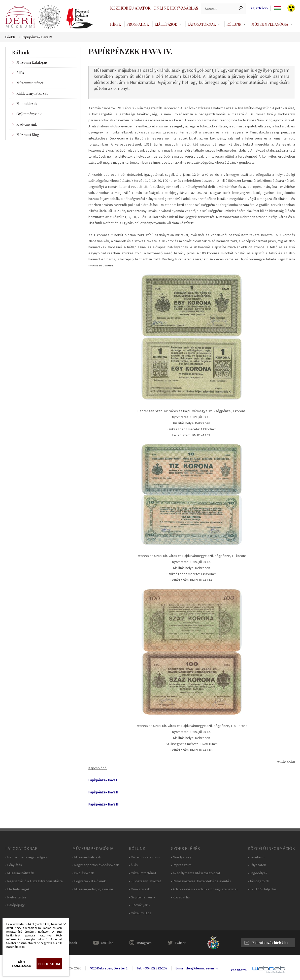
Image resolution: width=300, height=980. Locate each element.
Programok (138, 24)
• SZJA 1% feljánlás (262, 889)
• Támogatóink (258, 881)
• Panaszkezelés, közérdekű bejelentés (201, 881)
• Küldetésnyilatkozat (145, 881)
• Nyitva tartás (16, 897)
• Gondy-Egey (181, 857)
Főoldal (11, 37)
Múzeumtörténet (30, 83)
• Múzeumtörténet (142, 873)
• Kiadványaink (140, 905)
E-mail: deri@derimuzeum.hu (197, 968)
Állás (20, 73)
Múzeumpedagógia (270, 24)
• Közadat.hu (180, 897)
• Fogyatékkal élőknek (89, 881)
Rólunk (234, 24)
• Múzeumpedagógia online (93, 889)
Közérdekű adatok (130, 8)
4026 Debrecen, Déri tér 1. (109, 968)
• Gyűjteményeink (142, 897)
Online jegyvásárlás (176, 8)
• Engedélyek (258, 873)
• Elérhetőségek (18, 889)
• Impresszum (181, 865)
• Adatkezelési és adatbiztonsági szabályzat (204, 889)
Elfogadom (49, 964)
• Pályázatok (257, 865)
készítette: (239, 970)
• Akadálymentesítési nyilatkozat (195, 873)
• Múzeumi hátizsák (20, 873)
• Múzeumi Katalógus (144, 857)
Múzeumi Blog (28, 135)
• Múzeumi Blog (140, 913)
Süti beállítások (22, 964)
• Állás (133, 865)
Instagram (144, 943)
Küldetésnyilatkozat (32, 93)
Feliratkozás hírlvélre (270, 943)
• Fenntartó (256, 857)
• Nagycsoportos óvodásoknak (96, 865)
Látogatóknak (202, 24)
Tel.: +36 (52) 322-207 (152, 968)
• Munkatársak (139, 889)
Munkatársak (27, 104)
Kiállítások (166, 24)
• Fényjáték (14, 865)
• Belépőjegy (15, 905)
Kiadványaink (27, 124)
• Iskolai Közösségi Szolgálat (27, 857)
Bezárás (62, 926)
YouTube (107, 943)
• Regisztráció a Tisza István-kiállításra (34, 881)
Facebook (70, 943)
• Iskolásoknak (83, 873)
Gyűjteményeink (29, 114)
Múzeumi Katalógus (32, 62)
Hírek (115, 24)
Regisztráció (258, 8)
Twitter (180, 943)
